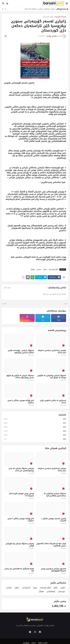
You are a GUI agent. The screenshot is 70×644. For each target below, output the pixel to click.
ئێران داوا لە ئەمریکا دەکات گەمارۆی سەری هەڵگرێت (51, 545)
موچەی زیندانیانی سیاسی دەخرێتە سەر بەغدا (39, 9)
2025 (35, 435)
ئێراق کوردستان (48, 17)
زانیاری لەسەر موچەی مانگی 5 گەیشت (54, 520)
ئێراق (56, 588)
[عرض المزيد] (23, 277)
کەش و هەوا (43, 643)
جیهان (45, 270)
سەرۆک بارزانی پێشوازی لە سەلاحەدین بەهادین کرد (55, 495)
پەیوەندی (26, 643)
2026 (35, 439)
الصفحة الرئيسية (61, 17)
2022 (35, 423)
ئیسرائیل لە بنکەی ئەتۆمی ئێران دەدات (53, 402)
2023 (35, 427)
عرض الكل (7, 288)
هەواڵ (33, 270)
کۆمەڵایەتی (51, 592)
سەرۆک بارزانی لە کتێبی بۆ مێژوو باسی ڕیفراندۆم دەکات (20, 377)
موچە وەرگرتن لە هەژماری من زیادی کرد (19, 570)
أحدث (65, 304)
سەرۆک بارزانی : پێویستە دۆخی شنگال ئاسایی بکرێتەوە (21, 351)
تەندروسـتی (26, 588)
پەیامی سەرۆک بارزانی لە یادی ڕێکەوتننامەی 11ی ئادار (21, 470)
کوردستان (62, 592)
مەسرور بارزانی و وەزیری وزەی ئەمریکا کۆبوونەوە (54, 570)
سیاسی (39, 270)
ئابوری (63, 588)
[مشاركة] (6, 36)
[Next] (3, 9)
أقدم (5, 304)
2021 (35, 419)
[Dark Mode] (7, 3)
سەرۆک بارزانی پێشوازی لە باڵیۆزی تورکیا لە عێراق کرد (52, 377)
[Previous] (6, 9)
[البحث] (3, 3)
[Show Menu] (67, 3)
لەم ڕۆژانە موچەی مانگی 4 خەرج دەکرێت (21, 402)
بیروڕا (35, 588)
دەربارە (34, 643)
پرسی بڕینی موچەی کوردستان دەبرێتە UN (21, 495)
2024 (35, 431)
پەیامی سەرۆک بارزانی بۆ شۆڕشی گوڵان (20, 545)
